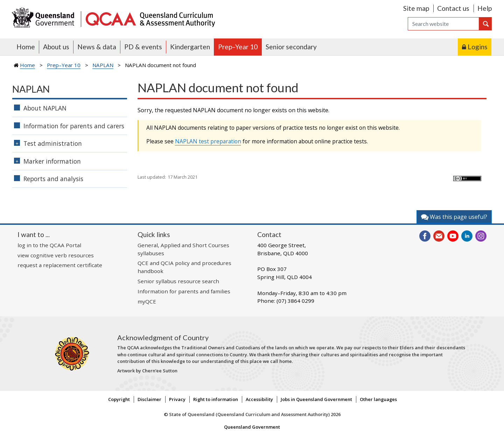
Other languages (378, 399)
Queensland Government (252, 427)
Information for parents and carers (74, 126)
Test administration (53, 143)
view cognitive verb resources (56, 255)
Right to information (216, 399)
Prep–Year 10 (238, 47)
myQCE (147, 301)
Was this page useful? (454, 217)
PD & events (143, 47)
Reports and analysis (53, 179)
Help (485, 8)
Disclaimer (149, 399)
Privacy (177, 399)
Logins (478, 47)
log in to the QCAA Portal (49, 245)
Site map (416, 8)
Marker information (52, 161)
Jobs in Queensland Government (316, 399)
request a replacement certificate (60, 265)
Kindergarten (190, 47)
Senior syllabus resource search (178, 281)
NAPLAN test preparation (208, 141)
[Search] (443, 24)
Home (26, 47)
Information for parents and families (184, 291)
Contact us (453, 8)
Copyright (119, 399)
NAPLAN (103, 65)
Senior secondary (291, 47)
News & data (97, 47)
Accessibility (259, 399)
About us (56, 47)
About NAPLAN (45, 108)
